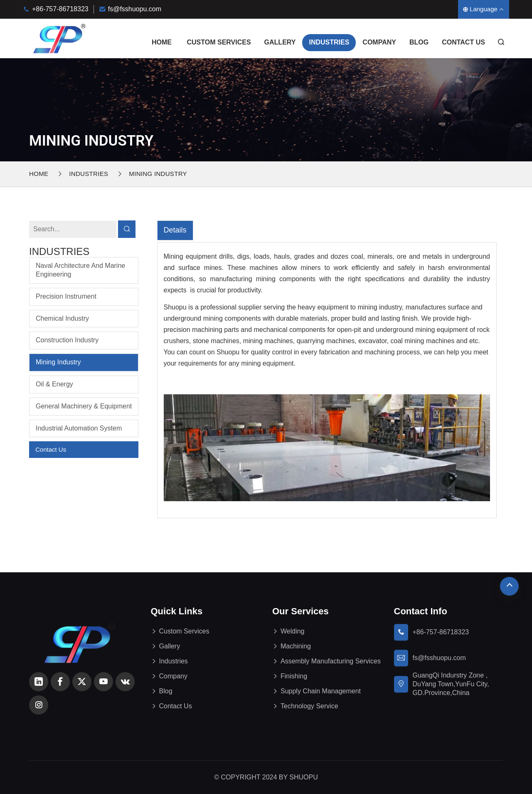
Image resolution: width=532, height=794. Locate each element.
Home (162, 42)
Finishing (294, 676)
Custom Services (219, 42)
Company (379, 42)
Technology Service (309, 706)
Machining (296, 646)
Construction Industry (67, 340)
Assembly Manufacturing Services (331, 661)
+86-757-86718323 (60, 9)
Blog (419, 42)
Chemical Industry (62, 318)
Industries (329, 42)
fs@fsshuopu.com (135, 9)
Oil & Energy (54, 384)
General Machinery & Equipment (84, 406)
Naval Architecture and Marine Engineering (80, 270)
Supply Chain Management (321, 691)
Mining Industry (158, 174)
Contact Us (463, 42)
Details (175, 230)
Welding (293, 631)
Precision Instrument (66, 296)
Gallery (280, 42)
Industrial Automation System (79, 428)
